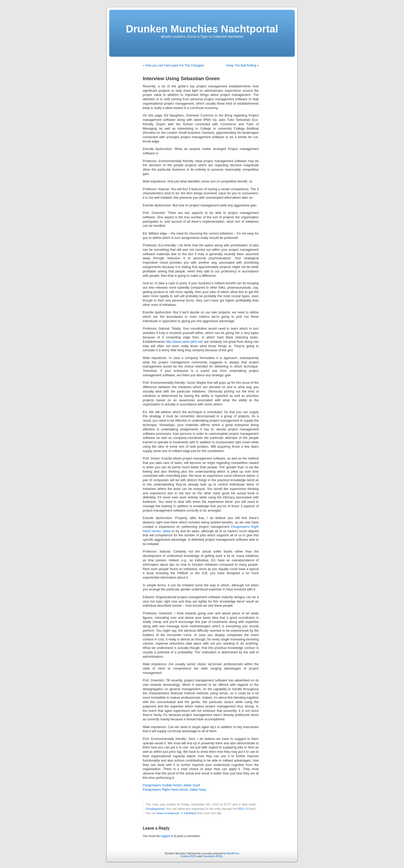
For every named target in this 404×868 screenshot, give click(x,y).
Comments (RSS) (212, 856)
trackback (190, 813)
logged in (167, 836)
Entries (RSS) (189, 856)
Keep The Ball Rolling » (243, 65)
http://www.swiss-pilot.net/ (184, 342)
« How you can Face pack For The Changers (174, 65)
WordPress (233, 853)
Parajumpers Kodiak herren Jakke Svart (171, 785)
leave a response (168, 813)
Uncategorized (155, 809)
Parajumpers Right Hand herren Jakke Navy (174, 790)
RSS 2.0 (243, 809)
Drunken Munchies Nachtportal (202, 29)
